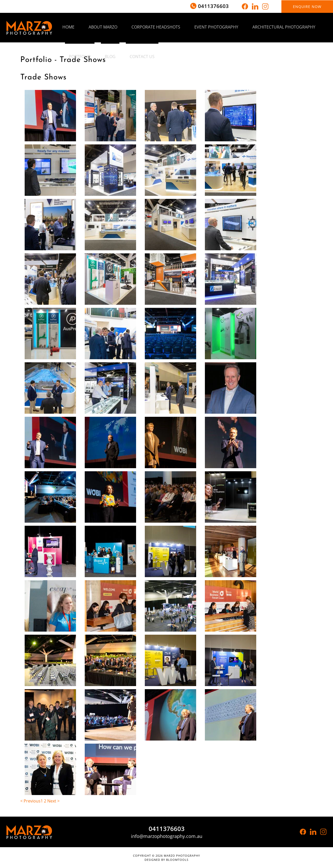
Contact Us (142, 57)
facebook (245, 7)
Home (68, 27)
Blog (110, 57)
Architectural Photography (284, 27)
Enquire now (307, 7)
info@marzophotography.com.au (167, 836)
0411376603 (213, 6)
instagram (265, 7)
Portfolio (80, 57)
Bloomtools (177, 860)
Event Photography (216, 27)
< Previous (30, 801)
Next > (53, 801)
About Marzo (103, 27)
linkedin (255, 7)
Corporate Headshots (156, 27)
